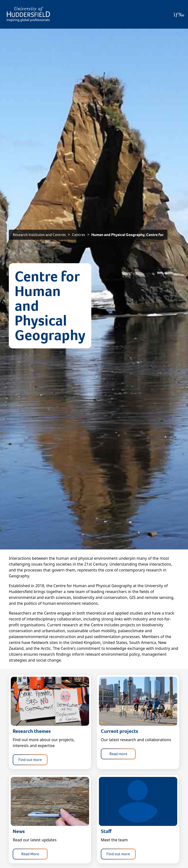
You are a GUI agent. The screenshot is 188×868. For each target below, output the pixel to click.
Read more (118, 754)
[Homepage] (28, 14)
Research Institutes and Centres (39, 235)
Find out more (30, 760)
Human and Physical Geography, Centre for (127, 235)
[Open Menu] (179, 14)
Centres (79, 235)
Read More (30, 854)
